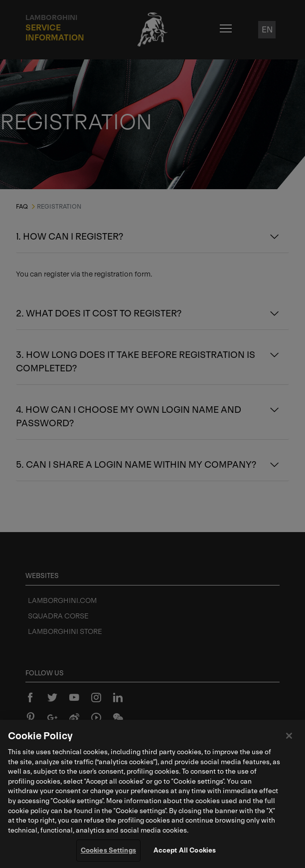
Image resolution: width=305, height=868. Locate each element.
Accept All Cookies (185, 852)
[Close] (289, 737)
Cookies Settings (108, 852)
